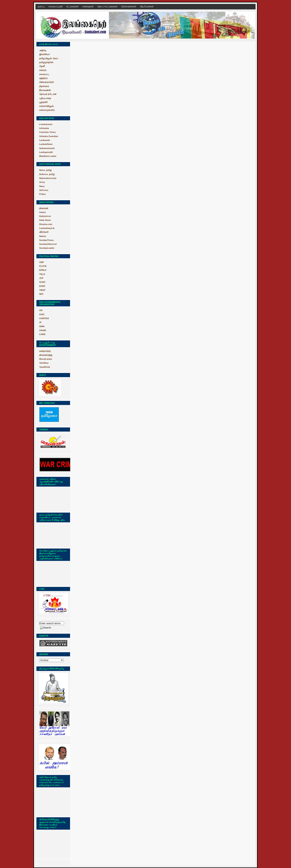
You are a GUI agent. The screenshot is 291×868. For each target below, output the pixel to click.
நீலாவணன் (45, 90)
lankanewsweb (47, 148)
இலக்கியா (44, 54)
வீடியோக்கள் (147, 7)
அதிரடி (43, 50)
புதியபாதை (45, 98)
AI (40, 322)
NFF (41, 294)
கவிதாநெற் (45, 351)
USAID (43, 330)
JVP (41, 278)
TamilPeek (45, 367)
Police (42, 194)
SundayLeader (47, 248)
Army (42, 182)
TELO (42, 274)
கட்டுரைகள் (73, 7)
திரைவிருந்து (46, 355)
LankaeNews (46, 144)
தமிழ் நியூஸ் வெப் (49, 58)
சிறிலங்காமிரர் (47, 82)
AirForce (44, 190)
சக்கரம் (43, 70)
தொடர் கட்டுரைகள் (108, 7)
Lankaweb (45, 140)
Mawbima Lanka (48, 156)
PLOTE (43, 266)
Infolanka (44, 128)
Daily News (45, 220)
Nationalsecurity (48, 178)
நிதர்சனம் (44, 86)
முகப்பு (41, 7)
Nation (43, 236)
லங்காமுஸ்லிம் (47, 110)
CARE (42, 334)
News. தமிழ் (45, 170)
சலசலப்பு (44, 74)
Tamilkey (44, 363)
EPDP (42, 286)
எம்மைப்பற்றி (56, 7)
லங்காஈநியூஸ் (47, 106)
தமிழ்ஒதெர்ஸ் (46, 62)
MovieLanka (46, 359)
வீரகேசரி (44, 232)
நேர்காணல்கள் (129, 7)
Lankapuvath (46, 152)
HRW (42, 326)
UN (41, 310)
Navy (42, 186)
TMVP (42, 290)
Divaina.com (46, 224)
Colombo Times (48, 132)
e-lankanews (46, 124)
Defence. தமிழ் (47, 174)
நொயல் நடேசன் (48, 94)
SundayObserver (48, 244)
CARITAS (44, 318)
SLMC (42, 282)
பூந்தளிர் (43, 102)
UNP (42, 262)
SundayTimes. (47, 240)
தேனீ (42, 66)
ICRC (42, 314)
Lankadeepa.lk (47, 228)
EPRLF (43, 270)
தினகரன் (44, 208)
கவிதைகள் (88, 7)
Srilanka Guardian (49, 136)
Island (42, 212)
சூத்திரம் (43, 78)
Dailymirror (45, 216)
